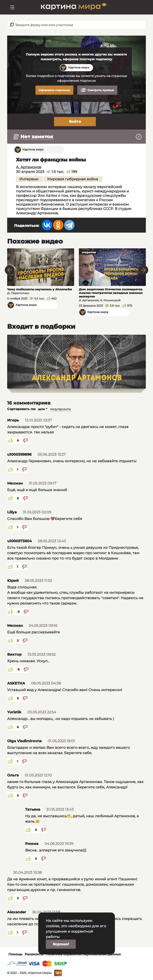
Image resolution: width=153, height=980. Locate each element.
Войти (75, 122)
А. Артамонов (29, 167)
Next (143, 270)
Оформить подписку (54, 90)
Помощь (15, 954)
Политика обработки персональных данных (83, 954)
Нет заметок (37, 137)
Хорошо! (61, 944)
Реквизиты (34, 954)
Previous (10, 270)
